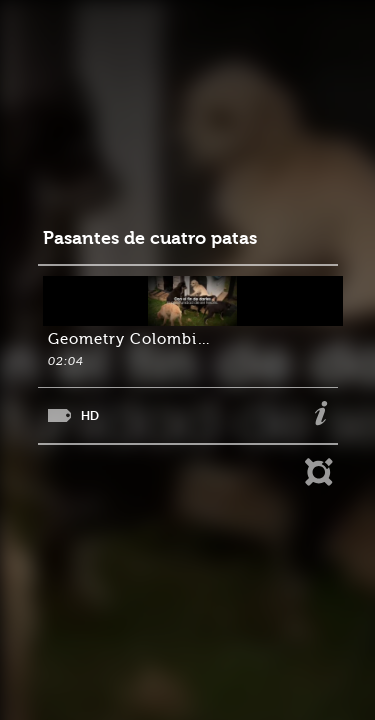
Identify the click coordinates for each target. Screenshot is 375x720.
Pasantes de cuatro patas (150, 238)
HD (90, 415)
